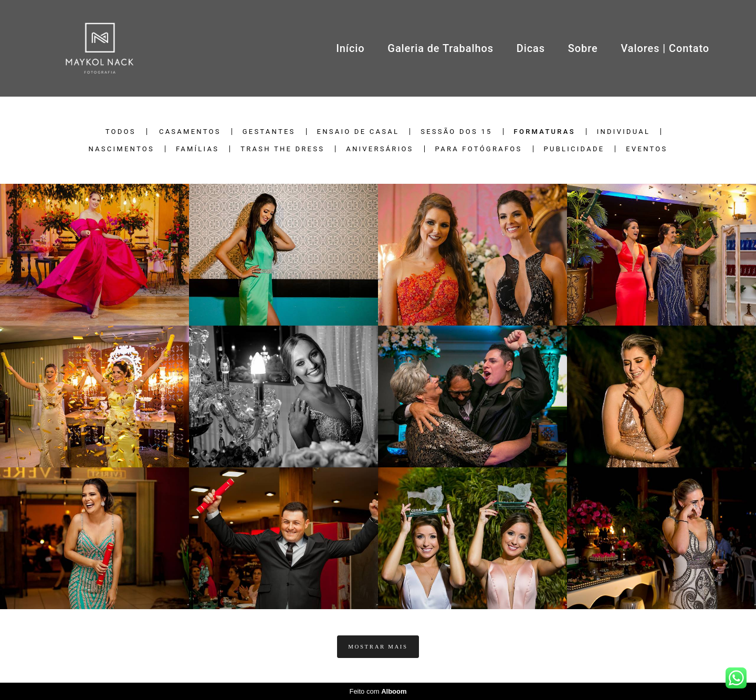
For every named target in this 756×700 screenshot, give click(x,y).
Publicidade (574, 149)
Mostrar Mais (378, 646)
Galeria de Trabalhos (440, 48)
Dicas (531, 48)
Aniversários (380, 149)
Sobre (583, 48)
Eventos (647, 149)
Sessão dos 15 (456, 132)
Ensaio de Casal (358, 132)
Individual (624, 132)
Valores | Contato (665, 48)
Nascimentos (121, 149)
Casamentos (190, 132)
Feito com (378, 691)
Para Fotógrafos (479, 149)
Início (350, 48)
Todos (121, 132)
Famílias (197, 149)
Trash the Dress (282, 149)
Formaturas (545, 132)
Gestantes (269, 132)
